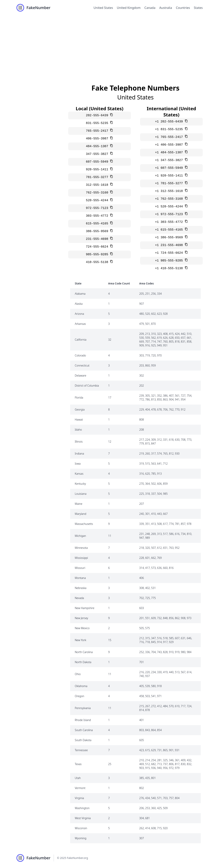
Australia (166, 8)
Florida (79, 398)
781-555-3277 (98, 177)
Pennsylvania (83, 708)
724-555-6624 (98, 247)
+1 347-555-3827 (170, 160)
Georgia (80, 409)
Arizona (79, 314)
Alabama (80, 294)
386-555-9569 (98, 231)
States (198, 8)
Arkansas (80, 324)
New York (80, 640)
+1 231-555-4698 (170, 245)
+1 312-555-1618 (170, 191)
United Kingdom (129, 8)
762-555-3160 (98, 193)
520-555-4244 (98, 200)
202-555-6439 (98, 115)
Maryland (80, 514)
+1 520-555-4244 (170, 207)
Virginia (79, 798)
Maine (79, 504)
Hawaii (79, 420)
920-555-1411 (98, 170)
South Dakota (83, 740)
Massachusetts (84, 524)
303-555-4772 (98, 216)
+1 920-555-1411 (170, 176)
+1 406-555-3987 (170, 145)
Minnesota (81, 548)
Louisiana (81, 494)
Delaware (80, 375)
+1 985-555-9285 (170, 261)
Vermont (80, 788)
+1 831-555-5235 (170, 129)
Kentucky (80, 484)
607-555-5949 (98, 162)
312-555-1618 (98, 185)
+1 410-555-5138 (170, 268)
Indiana (79, 454)
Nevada (79, 598)
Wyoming (81, 838)
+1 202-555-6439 (170, 122)
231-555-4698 (98, 239)
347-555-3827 (98, 154)
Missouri (80, 568)
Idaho (78, 430)
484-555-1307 (98, 146)
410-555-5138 (98, 262)
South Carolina (84, 730)
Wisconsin (81, 828)
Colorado (80, 355)
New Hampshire (85, 608)
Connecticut (82, 365)
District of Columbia (87, 386)
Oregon (80, 696)
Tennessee (81, 750)
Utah (78, 778)
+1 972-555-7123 (170, 214)
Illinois (79, 442)
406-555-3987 (98, 139)
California (81, 340)
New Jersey (81, 618)
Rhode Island (83, 720)
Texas (78, 764)
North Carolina (84, 652)
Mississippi (81, 558)
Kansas (79, 474)
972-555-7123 (98, 208)
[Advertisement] (111, 44)
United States (103, 8)
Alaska (79, 304)
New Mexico (82, 628)
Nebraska (81, 588)
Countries (183, 8)
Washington (82, 808)
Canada (150, 8)
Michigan (80, 536)
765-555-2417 (98, 131)
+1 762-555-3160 (170, 199)
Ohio (78, 674)
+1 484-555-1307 (170, 153)
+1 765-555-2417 (170, 137)
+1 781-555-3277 (170, 183)
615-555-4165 (98, 224)
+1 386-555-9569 (170, 238)
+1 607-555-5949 (170, 168)
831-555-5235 (98, 123)
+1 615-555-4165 (170, 230)
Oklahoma (81, 686)
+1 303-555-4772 (170, 222)
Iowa (78, 464)
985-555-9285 (98, 255)
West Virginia (83, 818)
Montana (80, 578)
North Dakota (83, 662)
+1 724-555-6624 (170, 253)
